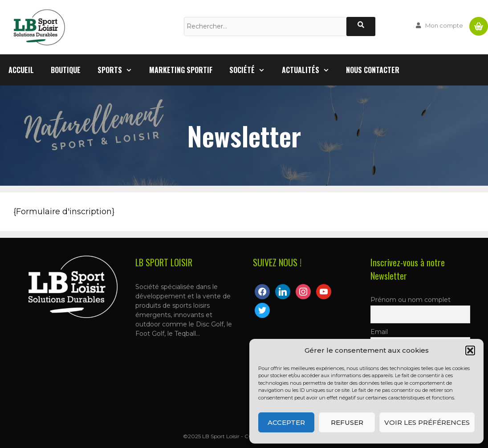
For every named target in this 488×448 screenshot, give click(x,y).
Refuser (347, 422)
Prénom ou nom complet (411, 300)
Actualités (310, 70)
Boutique (66, 70)
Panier (479, 23)
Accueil (21, 70)
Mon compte (444, 25)
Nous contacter (373, 70)
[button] (470, 350)
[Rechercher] (361, 26)
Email (379, 332)
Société (251, 70)
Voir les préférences (427, 422)
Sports (119, 70)
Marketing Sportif (181, 70)
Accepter (286, 422)
